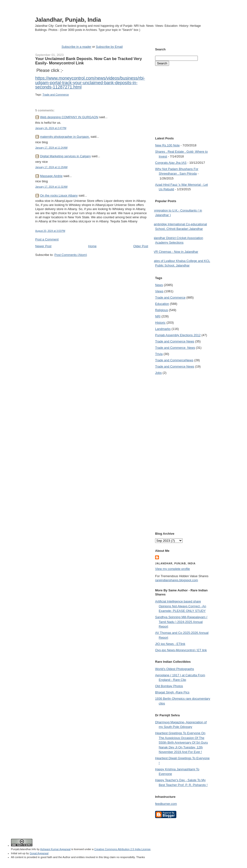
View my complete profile (172, 569)
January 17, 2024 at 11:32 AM (51, 187)
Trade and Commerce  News (175, 348)
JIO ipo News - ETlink (170, 644)
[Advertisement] (92, 266)
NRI (158, 316)
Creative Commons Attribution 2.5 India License (122, 849)
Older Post (141, 246)
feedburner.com (166, 804)
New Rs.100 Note (167, 145)
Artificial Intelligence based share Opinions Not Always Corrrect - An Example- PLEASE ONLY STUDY (181, 606)
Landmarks (163, 329)
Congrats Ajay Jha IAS (171, 163)
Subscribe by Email (109, 47)
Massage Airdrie (51, 176)
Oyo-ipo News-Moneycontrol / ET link (181, 650)
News (159, 285)
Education (162, 304)
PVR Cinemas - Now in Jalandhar (175, 252)
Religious (161, 310)
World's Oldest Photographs (175, 669)
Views (159, 291)
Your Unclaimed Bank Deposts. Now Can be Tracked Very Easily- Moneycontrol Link (89, 61)
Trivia (159, 354)
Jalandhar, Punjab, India (68, 20)
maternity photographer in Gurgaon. (65, 137)
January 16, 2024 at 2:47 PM (51, 128)
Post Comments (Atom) (71, 255)
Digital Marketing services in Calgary (65, 156)
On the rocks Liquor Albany (59, 195)
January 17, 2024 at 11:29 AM (51, 167)
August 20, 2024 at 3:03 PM (50, 231)
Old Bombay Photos (169, 686)
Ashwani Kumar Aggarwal (55, 849)
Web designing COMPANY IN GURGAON (69, 117)
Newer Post (43, 246)
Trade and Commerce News (174, 360)
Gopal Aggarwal (39, 853)
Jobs (158, 373)
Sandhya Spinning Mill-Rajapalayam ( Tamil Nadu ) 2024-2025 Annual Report (181, 622)
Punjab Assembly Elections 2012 (178, 335)
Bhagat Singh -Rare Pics (172, 692)
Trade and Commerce (56, 95)
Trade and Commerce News (175, 341)
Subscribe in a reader (76, 47)
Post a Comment (47, 239)
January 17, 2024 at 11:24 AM (51, 148)
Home (93, 246)
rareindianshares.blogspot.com (177, 580)
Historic (160, 323)
